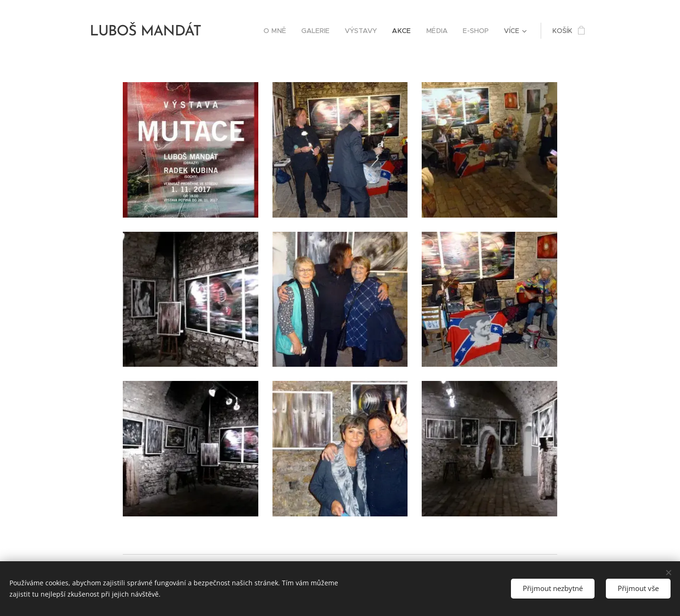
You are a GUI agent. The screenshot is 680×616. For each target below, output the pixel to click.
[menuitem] (282, 31)
